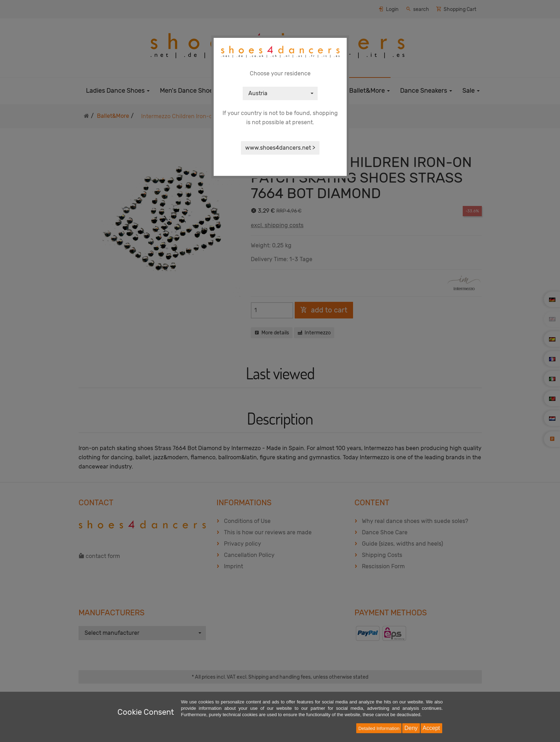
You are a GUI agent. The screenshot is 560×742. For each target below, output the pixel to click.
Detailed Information (379, 728)
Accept (431, 728)
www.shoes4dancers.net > (280, 148)
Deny (411, 728)
